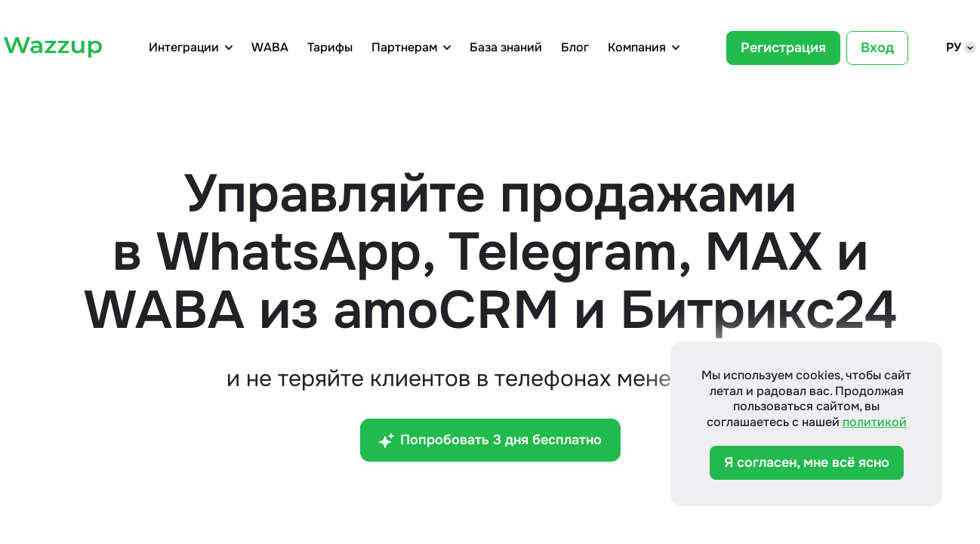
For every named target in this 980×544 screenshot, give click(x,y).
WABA (270, 48)
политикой (875, 422)
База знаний (506, 48)
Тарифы (330, 48)
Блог (575, 48)
